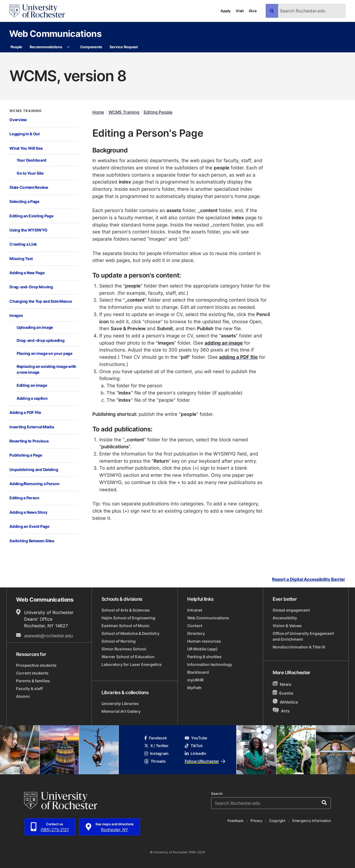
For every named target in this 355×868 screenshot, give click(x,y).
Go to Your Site (30, 173)
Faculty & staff (29, 688)
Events (283, 693)
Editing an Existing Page (31, 216)
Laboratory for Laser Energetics (132, 664)
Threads (155, 761)
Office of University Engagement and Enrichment (303, 636)
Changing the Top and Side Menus (41, 301)
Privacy (256, 821)
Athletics (285, 702)
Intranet (195, 610)
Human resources (204, 641)
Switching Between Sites (32, 541)
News (282, 684)
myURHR (195, 680)
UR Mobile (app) (202, 649)
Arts (281, 711)
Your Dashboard (31, 160)
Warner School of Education (128, 657)
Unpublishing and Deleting (34, 469)
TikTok (194, 746)
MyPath (194, 688)
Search (217, 794)
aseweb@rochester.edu (49, 636)
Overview (18, 120)
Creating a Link (23, 244)
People (16, 47)
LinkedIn (196, 753)
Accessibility (285, 618)
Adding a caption (32, 398)
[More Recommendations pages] (68, 47)
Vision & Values (287, 626)
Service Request (124, 47)
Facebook (156, 738)
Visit (240, 11)
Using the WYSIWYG (28, 230)
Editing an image (32, 385)
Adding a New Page (27, 273)
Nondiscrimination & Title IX (299, 647)
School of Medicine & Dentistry (130, 633)
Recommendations (46, 47)
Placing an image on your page (45, 353)
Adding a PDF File (25, 412)
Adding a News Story (28, 512)
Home (98, 112)
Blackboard (198, 672)
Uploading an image (35, 327)
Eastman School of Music (125, 626)
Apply (226, 11)
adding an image (224, 343)
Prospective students (36, 665)
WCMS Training (26, 111)
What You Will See (26, 148)
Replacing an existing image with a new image (46, 369)
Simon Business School (124, 649)
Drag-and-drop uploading (41, 340)
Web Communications (55, 33)
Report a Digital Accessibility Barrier (309, 579)
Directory (196, 633)
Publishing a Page (26, 455)
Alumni (23, 696)
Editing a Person (24, 498)
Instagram (156, 753)
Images (16, 315)
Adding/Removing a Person (34, 484)
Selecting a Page (24, 201)
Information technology (210, 664)
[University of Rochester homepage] (37, 11)
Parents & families (33, 681)
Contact (195, 626)
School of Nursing (119, 641)
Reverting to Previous (29, 441)
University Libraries (120, 703)
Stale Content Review (29, 187)
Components (91, 47)
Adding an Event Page (29, 526)
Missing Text (21, 259)
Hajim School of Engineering (128, 618)
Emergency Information (312, 821)
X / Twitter (156, 746)
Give (253, 11)
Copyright (277, 821)
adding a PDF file (238, 357)
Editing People (158, 112)
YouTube (196, 738)
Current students (32, 673)
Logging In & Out (25, 134)
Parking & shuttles (204, 657)
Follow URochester (205, 761)
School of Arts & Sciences (126, 610)
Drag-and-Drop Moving (31, 287)
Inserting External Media (32, 427)
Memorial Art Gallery (121, 711)
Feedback (235, 821)
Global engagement (291, 610)
